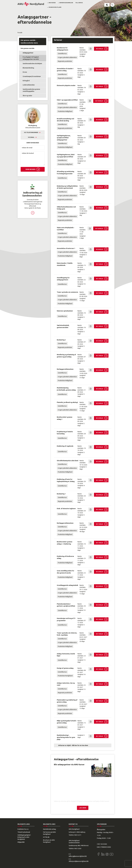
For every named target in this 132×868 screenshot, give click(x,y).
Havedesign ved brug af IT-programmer (66, 619)
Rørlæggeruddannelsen (65, 369)
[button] (113, 5)
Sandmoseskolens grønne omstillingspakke (31, 90)
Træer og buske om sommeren (67, 292)
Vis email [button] (31, 137)
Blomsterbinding (28, 68)
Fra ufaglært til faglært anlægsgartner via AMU (31, 58)
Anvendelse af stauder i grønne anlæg (65, 70)
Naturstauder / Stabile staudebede (65, 264)
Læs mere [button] (33, 213)
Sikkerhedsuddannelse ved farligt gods (66, 208)
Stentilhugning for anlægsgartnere (63, 279)
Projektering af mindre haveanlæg (65, 433)
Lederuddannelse (29, 85)
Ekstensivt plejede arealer (66, 85)
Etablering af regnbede (65, 446)
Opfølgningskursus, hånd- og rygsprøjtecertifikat (66, 156)
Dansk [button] (107, 5)
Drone (25, 72)
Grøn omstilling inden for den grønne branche (65, 572)
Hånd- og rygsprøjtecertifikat (67, 100)
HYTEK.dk (46, 837)
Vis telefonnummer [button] (31, 132)
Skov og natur (27, 96)
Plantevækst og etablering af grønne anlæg (67, 701)
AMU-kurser (52, 3)
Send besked (30, 169)
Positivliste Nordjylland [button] (65, 676)
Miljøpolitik (21, 842)
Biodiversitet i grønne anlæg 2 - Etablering (65, 543)
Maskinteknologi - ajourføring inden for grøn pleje (66, 737)
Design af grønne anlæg (65, 668)
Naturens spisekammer (65, 311)
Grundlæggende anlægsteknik (67, 585)
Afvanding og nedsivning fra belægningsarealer (65, 173)
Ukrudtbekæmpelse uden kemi (68, 461)
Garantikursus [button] (62, 54)
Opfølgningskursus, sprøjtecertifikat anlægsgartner (64, 138)
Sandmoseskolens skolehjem (32, 64)
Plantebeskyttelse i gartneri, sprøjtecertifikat (66, 605)
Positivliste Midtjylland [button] (65, 111)
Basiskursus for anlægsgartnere (62, 49)
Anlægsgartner (28, 53)
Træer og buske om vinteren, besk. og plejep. (67, 634)
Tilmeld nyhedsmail (24, 832)
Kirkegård (26, 81)
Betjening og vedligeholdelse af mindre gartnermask (67, 187)
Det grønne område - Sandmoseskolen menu (29, 42)
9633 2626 (78, 849)
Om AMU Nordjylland (55, 7)
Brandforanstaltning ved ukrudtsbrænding (65, 120)
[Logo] (31, 4)
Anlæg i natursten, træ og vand (66, 684)
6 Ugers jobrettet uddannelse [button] (67, 57)
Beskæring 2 (61, 340)
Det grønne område (27, 48)
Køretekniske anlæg (49, 829)
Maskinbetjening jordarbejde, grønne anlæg (66, 389)
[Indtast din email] (33, 148)
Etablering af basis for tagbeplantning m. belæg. (66, 480)
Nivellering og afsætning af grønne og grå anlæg (66, 356)
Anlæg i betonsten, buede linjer (66, 655)
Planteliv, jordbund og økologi (67, 402)
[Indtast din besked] (33, 158)
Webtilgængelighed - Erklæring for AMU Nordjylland (24, 837)
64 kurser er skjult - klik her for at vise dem (73, 745)
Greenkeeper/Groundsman (32, 76)
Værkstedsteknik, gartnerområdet (63, 326)
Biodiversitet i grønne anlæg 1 (65, 418)
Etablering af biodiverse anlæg (65, 557)
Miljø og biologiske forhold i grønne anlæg (67, 722)
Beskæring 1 (61, 494)
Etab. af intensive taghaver (66, 509)
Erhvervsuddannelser (66, 3)
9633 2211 (78, 835)
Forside (20, 33)
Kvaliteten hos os (23, 829)
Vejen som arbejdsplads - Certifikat (66, 229)
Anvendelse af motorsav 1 (66, 248)
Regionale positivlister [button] (65, 61)
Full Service (79, 3)
